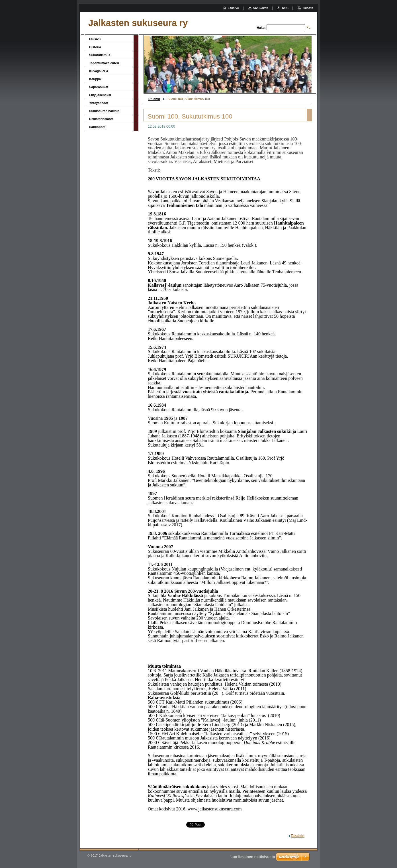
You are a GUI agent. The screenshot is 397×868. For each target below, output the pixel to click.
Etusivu (154, 99)
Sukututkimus (100, 55)
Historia (95, 47)
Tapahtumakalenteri (104, 63)
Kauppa (95, 79)
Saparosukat (99, 87)
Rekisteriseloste (101, 119)
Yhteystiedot (99, 103)
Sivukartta (261, 8)
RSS (285, 8)
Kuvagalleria (99, 71)
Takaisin (298, 836)
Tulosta (308, 8)
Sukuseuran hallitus (104, 111)
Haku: (261, 28)
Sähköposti (98, 127)
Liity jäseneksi (100, 95)
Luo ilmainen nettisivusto (253, 857)
